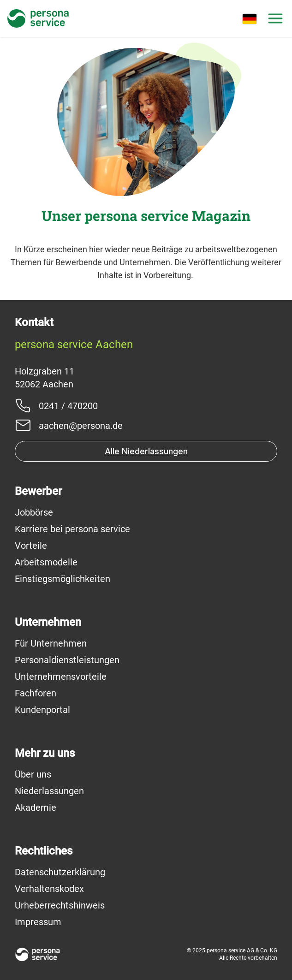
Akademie (36, 808)
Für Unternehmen (51, 643)
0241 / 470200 (68, 406)
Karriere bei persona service (72, 529)
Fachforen (36, 693)
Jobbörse (34, 512)
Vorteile (31, 546)
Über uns (33, 774)
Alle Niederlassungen (146, 451)
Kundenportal (42, 710)
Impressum (38, 922)
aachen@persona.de (81, 426)
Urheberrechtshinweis (60, 905)
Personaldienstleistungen (67, 660)
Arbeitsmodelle (46, 562)
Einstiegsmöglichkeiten (63, 579)
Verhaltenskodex (49, 889)
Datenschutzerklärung (60, 872)
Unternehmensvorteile (61, 677)
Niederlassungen (49, 791)
